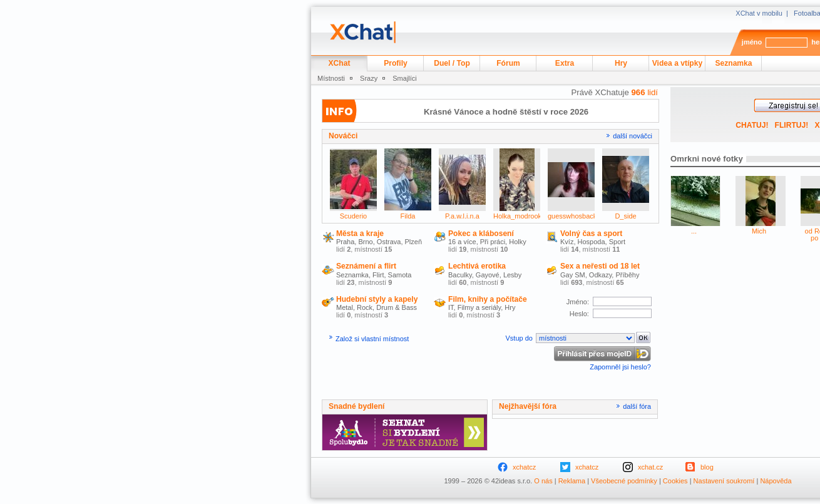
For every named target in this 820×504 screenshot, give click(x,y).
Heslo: (580, 314)
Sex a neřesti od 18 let (600, 266)
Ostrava (389, 242)
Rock (365, 307)
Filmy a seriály (479, 307)
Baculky (460, 275)
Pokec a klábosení (481, 234)
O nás (543, 481)
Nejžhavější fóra (528, 406)
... (694, 231)
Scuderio (353, 216)
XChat (340, 63)
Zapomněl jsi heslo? (620, 367)
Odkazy (600, 275)
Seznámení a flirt (366, 266)
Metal (345, 307)
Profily (396, 63)
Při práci (493, 242)
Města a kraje (360, 234)
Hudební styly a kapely (377, 299)
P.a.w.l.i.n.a (462, 216)
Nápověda (776, 481)
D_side (625, 216)
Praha (345, 242)
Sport (617, 242)
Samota (400, 275)
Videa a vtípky (677, 63)
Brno (365, 242)
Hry (621, 63)
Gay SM (573, 275)
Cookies (675, 481)
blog (707, 467)
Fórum (508, 63)
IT (451, 307)
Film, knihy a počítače (488, 299)
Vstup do (520, 338)
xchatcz (524, 467)
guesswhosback (572, 216)
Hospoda (592, 242)
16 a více (462, 242)
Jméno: (579, 302)
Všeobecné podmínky (624, 481)
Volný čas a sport (591, 234)
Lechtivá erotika (477, 266)
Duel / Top (452, 63)
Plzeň (414, 242)
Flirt (378, 275)
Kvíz (567, 242)
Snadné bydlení (356, 406)
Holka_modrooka (519, 216)
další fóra (637, 406)
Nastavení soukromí (724, 481)
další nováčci (633, 136)
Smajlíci (405, 78)
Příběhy (627, 275)
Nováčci (343, 136)
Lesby (512, 275)
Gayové (488, 275)
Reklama (572, 481)
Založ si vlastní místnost (372, 339)
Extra (565, 63)
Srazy (369, 78)
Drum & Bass (397, 307)
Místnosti (331, 78)
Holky (518, 242)
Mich (759, 231)
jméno (752, 42)
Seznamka (733, 63)
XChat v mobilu (759, 13)
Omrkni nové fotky (707, 159)
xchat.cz (650, 467)
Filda (408, 216)
